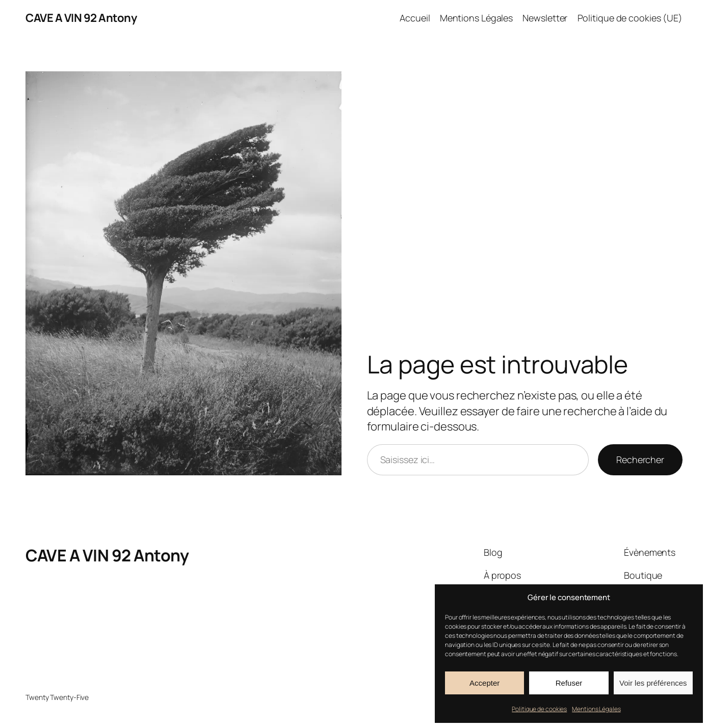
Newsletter (545, 18)
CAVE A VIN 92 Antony (81, 18)
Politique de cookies (539, 709)
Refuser (569, 683)
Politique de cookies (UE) (630, 18)
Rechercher (640, 460)
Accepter (484, 683)
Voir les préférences (653, 683)
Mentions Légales (596, 709)
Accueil (415, 18)
